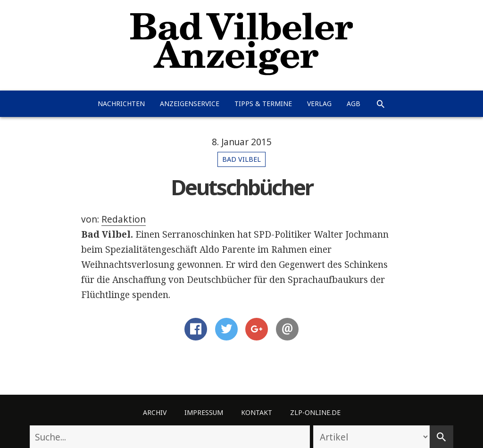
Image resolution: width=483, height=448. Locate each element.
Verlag (319, 104)
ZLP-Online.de (315, 412)
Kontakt (257, 412)
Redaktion (124, 219)
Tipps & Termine (263, 104)
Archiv (155, 412)
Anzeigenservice (190, 104)
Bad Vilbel (241, 159)
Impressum (204, 412)
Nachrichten (121, 104)
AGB (354, 104)
